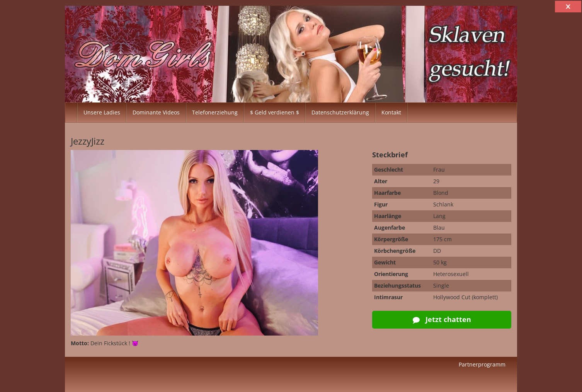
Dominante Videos (156, 112)
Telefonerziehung (215, 112)
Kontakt (391, 112)
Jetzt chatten (442, 319)
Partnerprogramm (482, 364)
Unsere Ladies (102, 112)
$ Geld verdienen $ (275, 112)
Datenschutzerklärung (340, 112)
